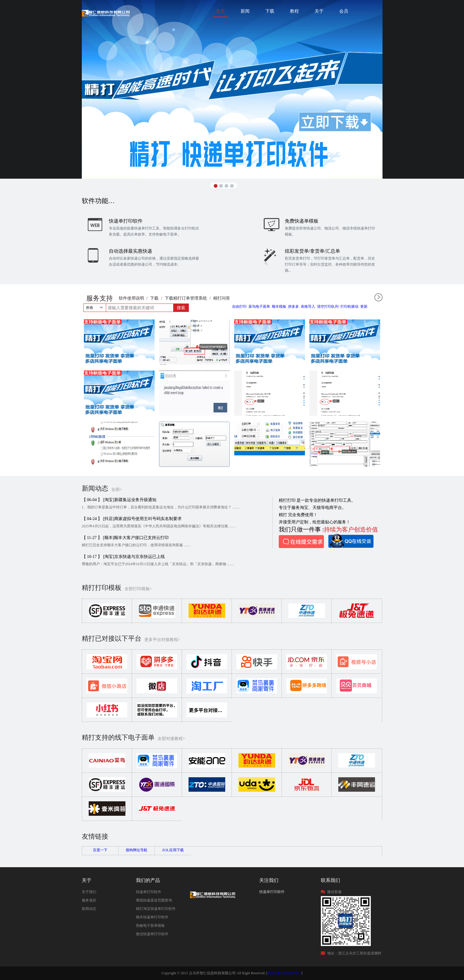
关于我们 (89, 892)
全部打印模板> (138, 589)
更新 (364, 307)
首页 (220, 11)
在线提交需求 (301, 542)
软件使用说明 (131, 298)
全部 (378, 297)
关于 (319, 11)
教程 (294, 11)
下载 (270, 11)
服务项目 (89, 900)
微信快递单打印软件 (152, 934)
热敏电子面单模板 (150, 926)
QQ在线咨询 (351, 541)
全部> (117, 490)
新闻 (245, 11)
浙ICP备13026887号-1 (284, 973)
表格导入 (308, 307)
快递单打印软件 (149, 892)
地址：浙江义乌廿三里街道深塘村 (354, 953)
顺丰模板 (279, 307)
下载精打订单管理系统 (186, 298)
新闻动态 (89, 909)
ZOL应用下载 (173, 850)
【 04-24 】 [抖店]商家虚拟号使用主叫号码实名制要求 (132, 519)
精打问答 (222, 298)
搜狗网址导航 (137, 850)
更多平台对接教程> (162, 640)
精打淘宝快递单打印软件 (156, 909)
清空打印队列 (328, 307)
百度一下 (100, 850)
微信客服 (334, 892)
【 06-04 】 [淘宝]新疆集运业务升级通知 (119, 500)
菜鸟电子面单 (259, 307)
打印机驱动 (349, 307)
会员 (344, 11)
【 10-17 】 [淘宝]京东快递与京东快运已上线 (123, 557)
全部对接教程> (171, 739)
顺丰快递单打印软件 (152, 917)
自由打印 (239, 307)
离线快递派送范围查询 (154, 900)
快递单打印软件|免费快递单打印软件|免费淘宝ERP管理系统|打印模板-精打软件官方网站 (106, 13)
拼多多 (293, 307)
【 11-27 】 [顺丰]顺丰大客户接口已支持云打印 (125, 538)
